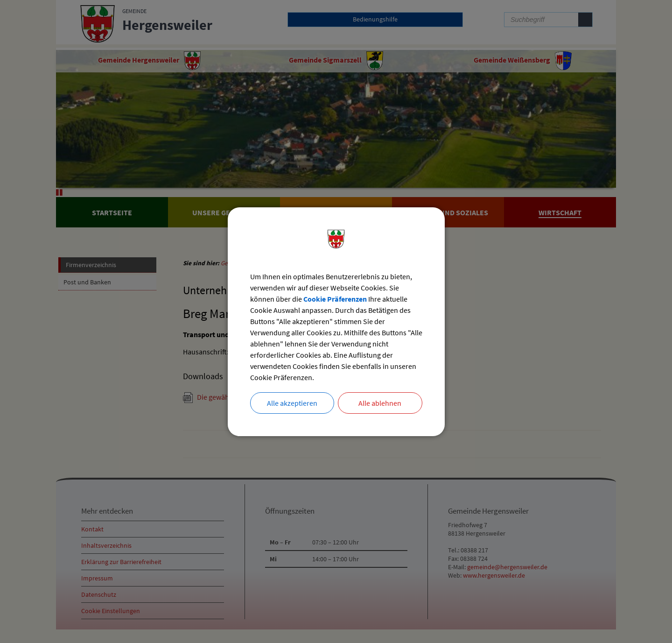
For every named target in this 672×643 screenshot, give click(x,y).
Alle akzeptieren (292, 403)
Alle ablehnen (380, 403)
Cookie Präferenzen (335, 299)
